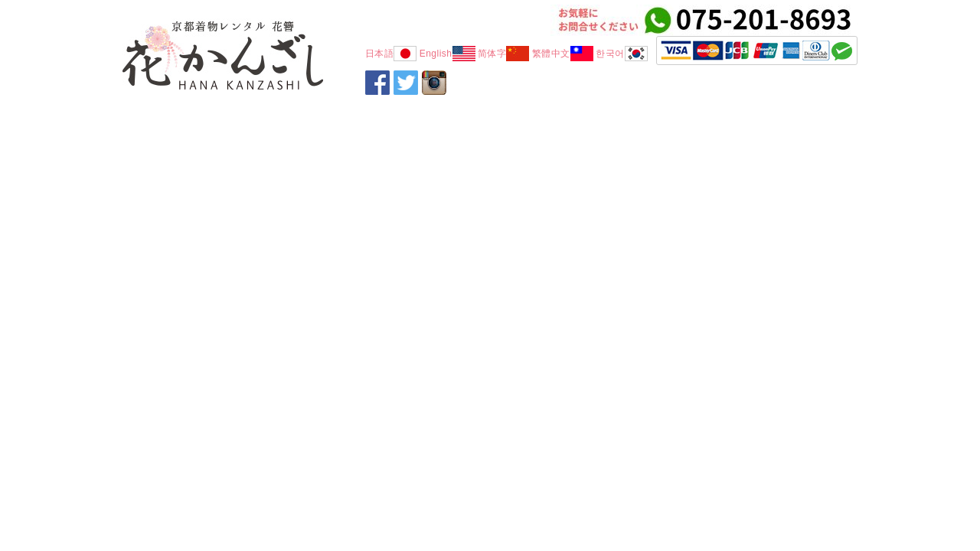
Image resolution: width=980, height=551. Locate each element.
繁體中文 (563, 54)
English (448, 54)
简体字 (504, 54)
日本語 (391, 54)
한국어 (622, 54)
